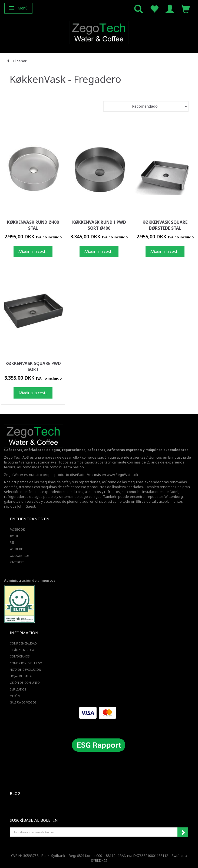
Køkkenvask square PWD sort (33, 366)
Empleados (18, 689)
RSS (12, 542)
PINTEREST (17, 562)
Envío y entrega (22, 650)
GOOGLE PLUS (19, 556)
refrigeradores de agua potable (30, 497)
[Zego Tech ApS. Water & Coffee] (99, 32)
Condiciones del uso (26, 663)
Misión (15, 696)
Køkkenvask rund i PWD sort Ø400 (99, 225)
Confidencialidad (23, 643)
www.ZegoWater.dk (123, 475)
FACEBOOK (17, 530)
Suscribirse (183, 832)
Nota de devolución (25, 670)
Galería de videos (23, 702)
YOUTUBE (16, 549)
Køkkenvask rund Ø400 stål (33, 225)
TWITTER (15, 536)
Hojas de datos (21, 676)
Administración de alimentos (30, 581)
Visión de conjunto (25, 683)
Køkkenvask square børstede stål (165, 225)
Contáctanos (20, 656)
